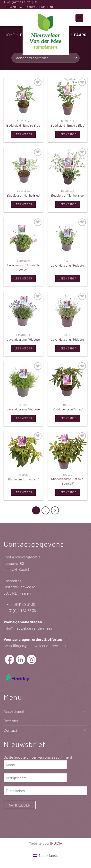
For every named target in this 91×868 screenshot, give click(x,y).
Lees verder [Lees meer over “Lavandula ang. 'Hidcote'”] (68, 278)
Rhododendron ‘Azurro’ (23, 479)
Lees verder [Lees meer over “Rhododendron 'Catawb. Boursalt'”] (68, 492)
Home (10, 35)
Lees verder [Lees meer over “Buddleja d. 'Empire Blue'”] (23, 134)
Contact (10, 730)
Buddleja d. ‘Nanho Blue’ (23, 195)
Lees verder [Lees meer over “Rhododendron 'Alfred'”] (68, 418)
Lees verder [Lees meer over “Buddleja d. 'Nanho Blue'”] (23, 204)
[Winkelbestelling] (45, 58)
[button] (79, 18)
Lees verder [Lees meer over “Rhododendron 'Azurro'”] (23, 492)
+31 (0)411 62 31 (17, 2)
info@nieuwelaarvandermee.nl (29, 7)
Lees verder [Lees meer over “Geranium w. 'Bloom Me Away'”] (23, 278)
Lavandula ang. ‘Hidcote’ (68, 265)
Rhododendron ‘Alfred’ (68, 409)
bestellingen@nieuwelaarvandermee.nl (36, 646)
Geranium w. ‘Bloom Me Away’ (23, 267)
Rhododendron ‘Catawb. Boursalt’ (68, 481)
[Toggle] (84, 711)
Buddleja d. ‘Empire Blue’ (23, 125)
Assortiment (14, 711)
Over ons (11, 721)
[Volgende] (55, 511)
